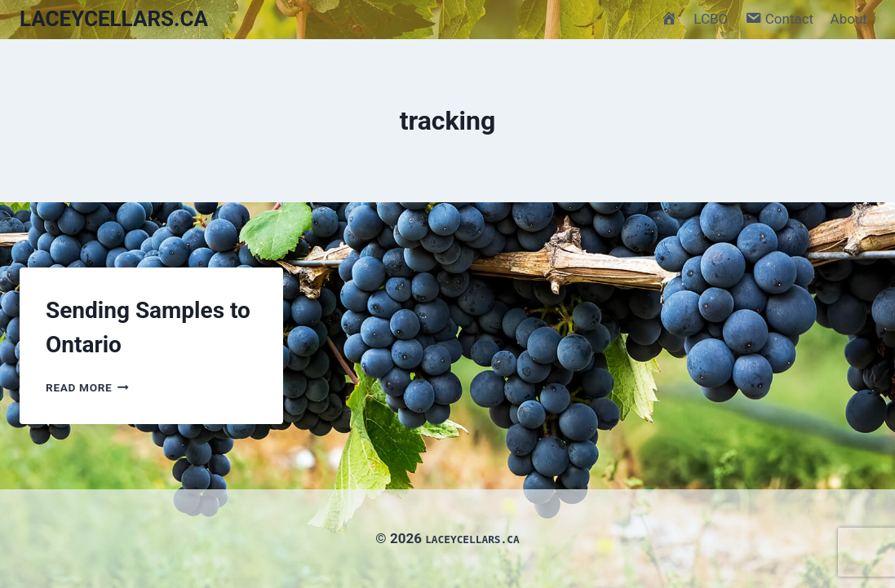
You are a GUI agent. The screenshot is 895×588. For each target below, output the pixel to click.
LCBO (711, 19)
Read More (87, 387)
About (849, 19)
